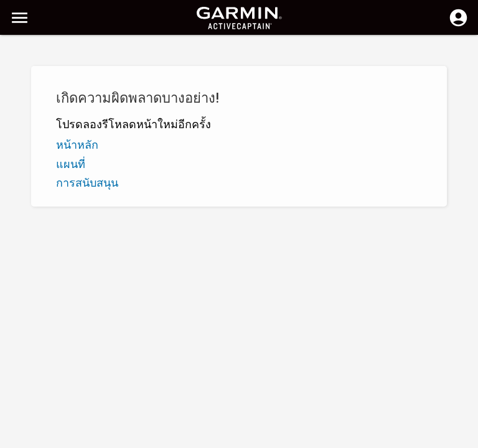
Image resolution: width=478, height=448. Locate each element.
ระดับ (79, 111)
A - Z (21, 111)
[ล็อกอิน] (458, 25)
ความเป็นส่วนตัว (193, 437)
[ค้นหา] (105, 53)
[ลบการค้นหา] (231, 54)
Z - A (49, 111)
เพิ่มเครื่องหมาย (204, 111)
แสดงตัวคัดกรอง (44, 83)
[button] (462, 391)
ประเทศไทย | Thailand (274, 437)
